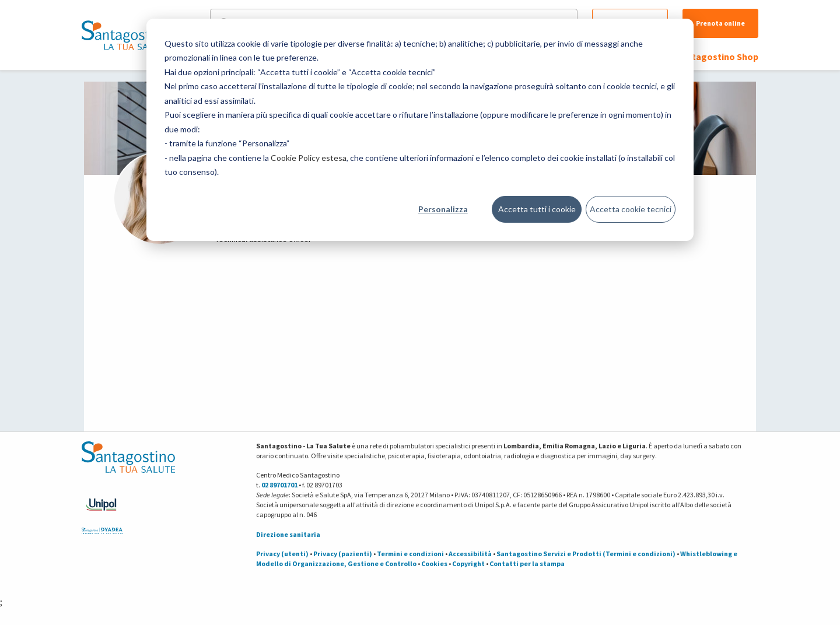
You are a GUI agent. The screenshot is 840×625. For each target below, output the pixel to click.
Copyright (468, 563)
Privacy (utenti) (282, 554)
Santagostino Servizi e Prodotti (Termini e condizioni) (586, 554)
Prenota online (720, 23)
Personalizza (443, 209)
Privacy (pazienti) (343, 554)
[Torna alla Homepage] (125, 35)
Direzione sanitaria (288, 534)
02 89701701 (279, 485)
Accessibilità (470, 554)
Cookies (434, 563)
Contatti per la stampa (527, 563)
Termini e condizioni (410, 554)
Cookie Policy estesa (309, 158)
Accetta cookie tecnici (631, 209)
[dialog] (420, 130)
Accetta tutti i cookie (537, 209)
